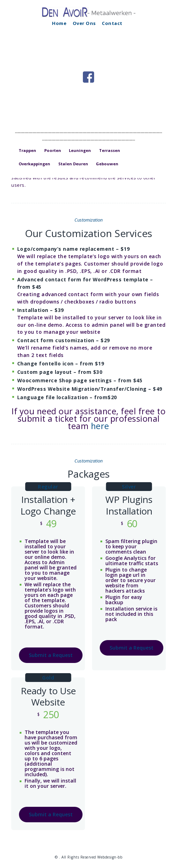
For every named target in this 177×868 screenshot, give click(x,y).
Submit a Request (51, 655)
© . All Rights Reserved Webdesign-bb (88, 857)
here (100, 426)
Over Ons (84, 23)
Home (59, 23)
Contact (112, 23)
